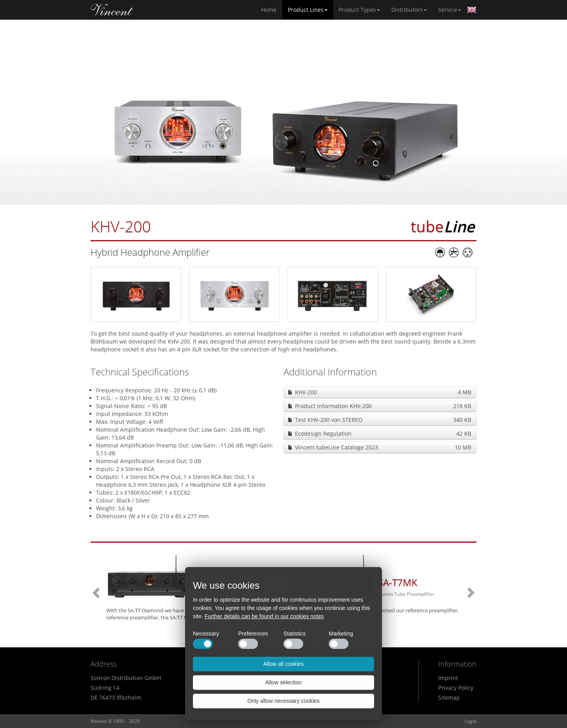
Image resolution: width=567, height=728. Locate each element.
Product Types (359, 10)
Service (450, 10)
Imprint (448, 678)
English (472, 10)
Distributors (409, 10)
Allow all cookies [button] (284, 664)
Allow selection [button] (284, 682)
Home (112, 10)
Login (471, 721)
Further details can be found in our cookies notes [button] (264, 616)
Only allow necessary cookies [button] (283, 701)
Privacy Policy (456, 688)
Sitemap (449, 698)
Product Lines (308, 10)
